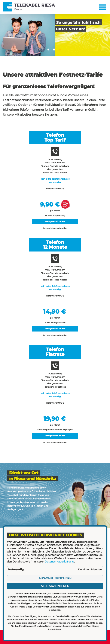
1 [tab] (48, 50)
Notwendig (16, 569)
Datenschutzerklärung (59, 562)
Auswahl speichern (55, 578)
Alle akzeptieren (55, 586)
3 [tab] (60, 50)
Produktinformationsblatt (55, 228)
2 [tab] (54, 50)
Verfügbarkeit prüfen (55, 221)
